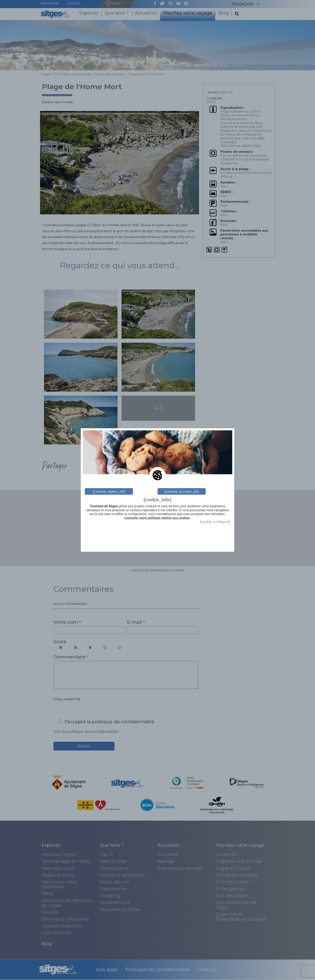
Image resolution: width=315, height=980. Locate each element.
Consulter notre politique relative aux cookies (157, 518)
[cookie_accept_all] (182, 491)
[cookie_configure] (215, 522)
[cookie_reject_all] (109, 491)
